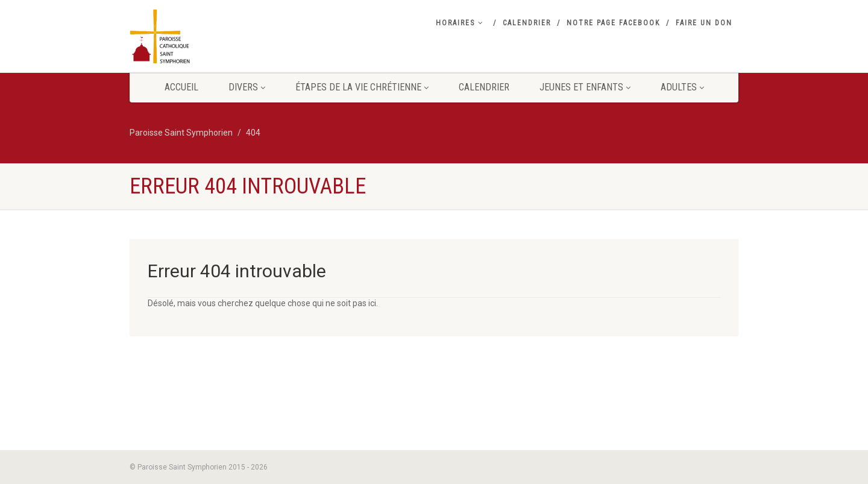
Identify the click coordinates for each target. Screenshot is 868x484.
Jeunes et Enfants (585, 87)
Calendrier (527, 23)
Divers (247, 87)
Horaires (460, 23)
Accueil (181, 87)
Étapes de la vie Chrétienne (362, 87)
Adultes (682, 87)
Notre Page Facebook (613, 23)
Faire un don (704, 23)
